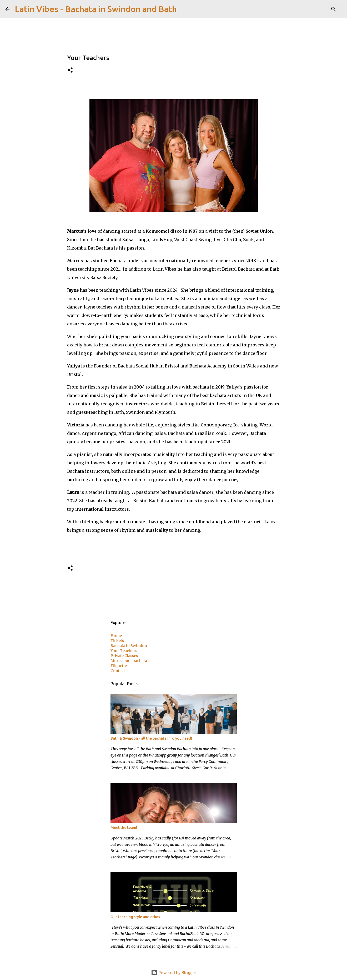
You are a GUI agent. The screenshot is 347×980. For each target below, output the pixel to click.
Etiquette (119, 666)
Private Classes (124, 656)
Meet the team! (124, 828)
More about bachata (129, 661)
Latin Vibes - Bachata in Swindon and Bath (96, 9)
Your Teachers (124, 651)
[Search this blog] (315, 9)
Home (116, 636)
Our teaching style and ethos (135, 917)
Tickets (117, 641)
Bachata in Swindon (129, 646)
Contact (118, 671)
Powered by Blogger (174, 973)
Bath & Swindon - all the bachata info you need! (151, 738)
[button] (70, 70)
